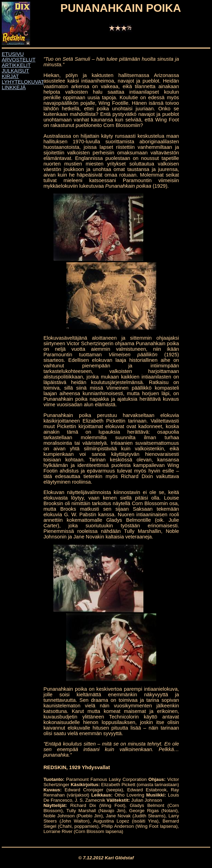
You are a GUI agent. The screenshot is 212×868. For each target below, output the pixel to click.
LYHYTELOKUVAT (23, 82)
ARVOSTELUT (19, 60)
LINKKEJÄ (14, 87)
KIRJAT (10, 76)
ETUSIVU (13, 54)
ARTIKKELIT (16, 65)
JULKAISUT (15, 71)
